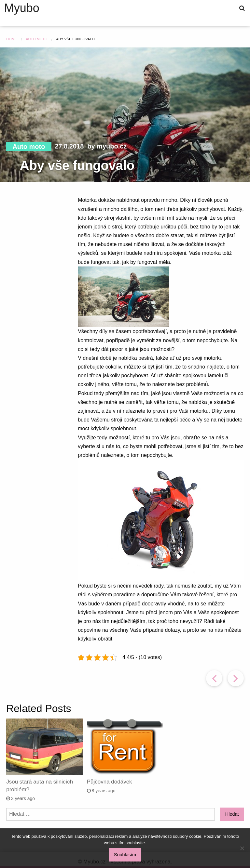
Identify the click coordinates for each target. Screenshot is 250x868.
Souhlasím (125, 855)
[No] (242, 848)
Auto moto (29, 147)
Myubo (22, 8)
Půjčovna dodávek (110, 782)
